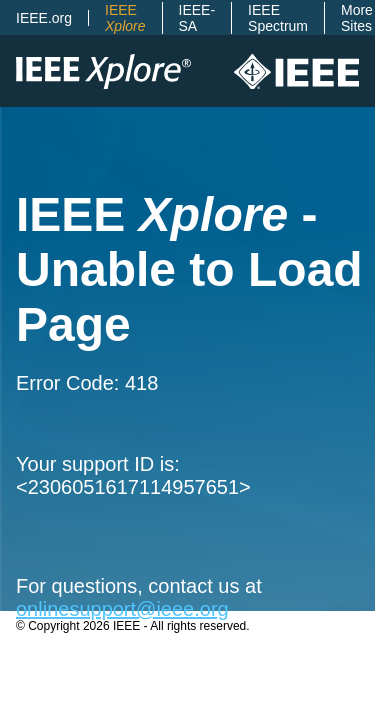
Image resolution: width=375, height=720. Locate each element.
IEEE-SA (197, 18)
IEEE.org (44, 18)
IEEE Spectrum (278, 18)
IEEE (125, 18)
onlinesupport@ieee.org (122, 609)
